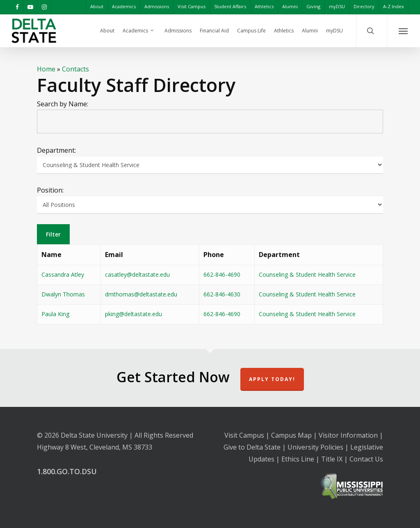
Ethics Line (298, 459)
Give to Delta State (252, 447)
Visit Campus (244, 435)
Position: (50, 190)
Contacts (75, 69)
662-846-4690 (222, 274)
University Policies (315, 447)
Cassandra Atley (63, 274)
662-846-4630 (222, 294)
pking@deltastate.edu (134, 314)
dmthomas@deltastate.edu (141, 294)
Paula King (55, 314)
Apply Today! (272, 379)
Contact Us (366, 459)
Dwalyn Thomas (63, 294)
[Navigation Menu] (403, 31)
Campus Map (291, 435)
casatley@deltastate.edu (137, 274)
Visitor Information (348, 435)
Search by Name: (63, 104)
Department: (56, 150)
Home (46, 69)
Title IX (332, 459)
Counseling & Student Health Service (307, 274)
